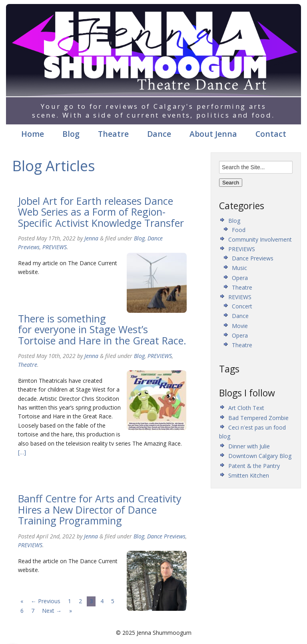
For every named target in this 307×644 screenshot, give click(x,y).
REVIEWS (240, 297)
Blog (71, 134)
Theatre (113, 134)
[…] (22, 452)
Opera (240, 278)
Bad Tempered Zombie (258, 418)
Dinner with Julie (249, 446)
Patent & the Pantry (254, 466)
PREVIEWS (55, 247)
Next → (52, 611)
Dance (159, 134)
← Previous (46, 601)
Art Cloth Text (246, 408)
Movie (240, 326)
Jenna (91, 238)
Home (33, 134)
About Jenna (213, 134)
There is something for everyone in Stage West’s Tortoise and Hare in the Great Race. (102, 329)
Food (239, 230)
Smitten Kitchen (249, 475)
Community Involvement (260, 239)
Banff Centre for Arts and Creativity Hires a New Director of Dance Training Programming (100, 509)
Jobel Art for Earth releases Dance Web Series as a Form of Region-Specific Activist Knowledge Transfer (101, 212)
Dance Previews (166, 536)
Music (239, 268)
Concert (242, 306)
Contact (271, 134)
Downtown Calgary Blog (260, 456)
